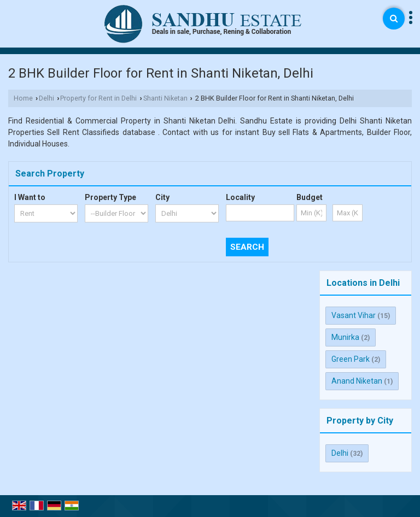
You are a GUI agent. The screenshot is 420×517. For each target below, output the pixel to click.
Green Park (351, 359)
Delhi (46, 98)
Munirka (345, 337)
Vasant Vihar (354, 315)
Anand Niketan (357, 381)
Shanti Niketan (165, 98)
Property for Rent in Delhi (98, 98)
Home (23, 98)
